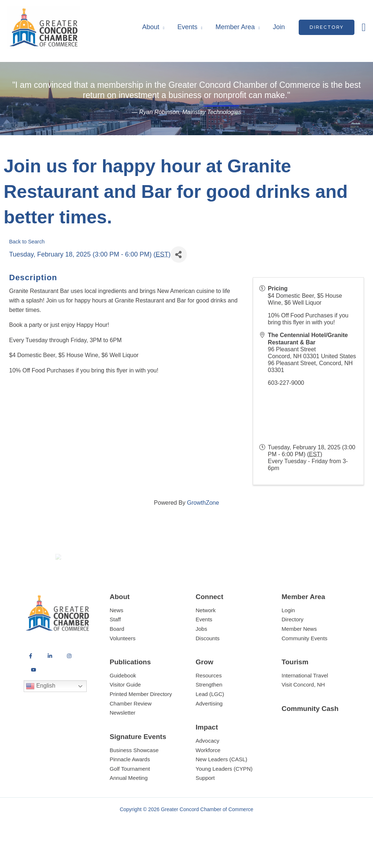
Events (187, 27)
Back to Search (27, 242)
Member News (299, 655)
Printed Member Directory (141, 721)
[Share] (179, 255)
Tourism (295, 689)
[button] (327, 27)
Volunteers (123, 665)
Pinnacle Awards (130, 786)
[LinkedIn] (50, 683)
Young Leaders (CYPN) (224, 795)
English (41, 713)
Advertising (209, 730)
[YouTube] (34, 697)
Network (206, 637)
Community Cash (310, 735)
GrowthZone (203, 503)
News (117, 637)
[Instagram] (69, 683)
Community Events (305, 665)
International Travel (305, 702)
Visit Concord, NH (303, 711)
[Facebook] (31, 683)
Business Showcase (134, 777)
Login (288, 637)
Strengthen (209, 711)
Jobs (201, 655)
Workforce (208, 777)
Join (279, 27)
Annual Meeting (129, 805)
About (151, 27)
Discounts (208, 665)
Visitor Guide (125, 711)
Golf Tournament (130, 795)
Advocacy (207, 767)
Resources (209, 702)
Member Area (235, 27)
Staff (115, 646)
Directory (292, 646)
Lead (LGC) (210, 721)
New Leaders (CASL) (221, 786)
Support (205, 805)
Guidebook (123, 702)
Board (117, 655)
